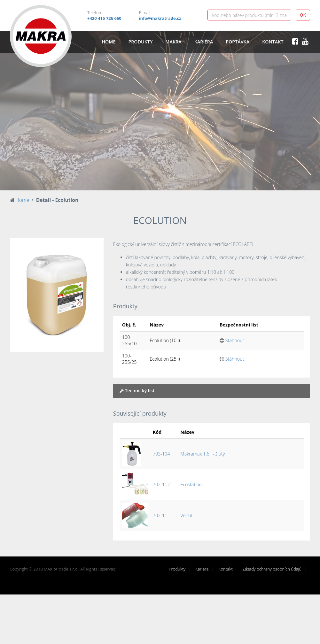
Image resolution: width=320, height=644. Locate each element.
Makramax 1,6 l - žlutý (203, 454)
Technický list (137, 391)
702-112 (161, 484)
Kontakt (273, 42)
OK (303, 15)
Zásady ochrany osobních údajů (272, 569)
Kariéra (204, 42)
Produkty (140, 42)
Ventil (186, 515)
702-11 (160, 515)
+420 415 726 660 (104, 18)
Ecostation (191, 484)
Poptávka (238, 42)
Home (109, 42)
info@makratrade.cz (160, 18)
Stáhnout (232, 340)
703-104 (161, 454)
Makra (173, 42)
